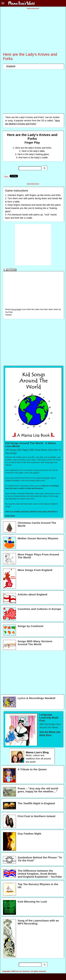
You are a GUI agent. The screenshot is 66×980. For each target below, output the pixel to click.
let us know (16, 309)
